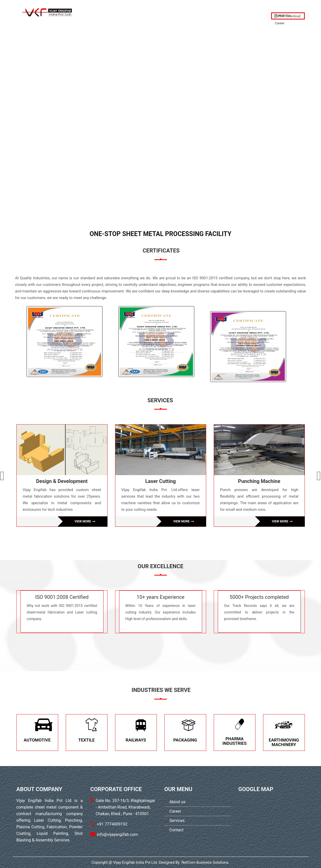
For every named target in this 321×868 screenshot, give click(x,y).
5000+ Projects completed (259, 597)
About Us (142, 12)
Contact (252, 12)
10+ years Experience (160, 597)
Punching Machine (259, 481)
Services (177, 821)
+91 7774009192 (112, 824)
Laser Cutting (160, 481)
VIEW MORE (85, 521)
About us (178, 802)
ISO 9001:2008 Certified (62, 597)
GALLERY (225, 12)
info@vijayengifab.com (117, 834)
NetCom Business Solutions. (205, 862)
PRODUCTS (198, 12)
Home (118, 12)
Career (175, 811)
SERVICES (169, 12)
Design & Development (62, 481)
